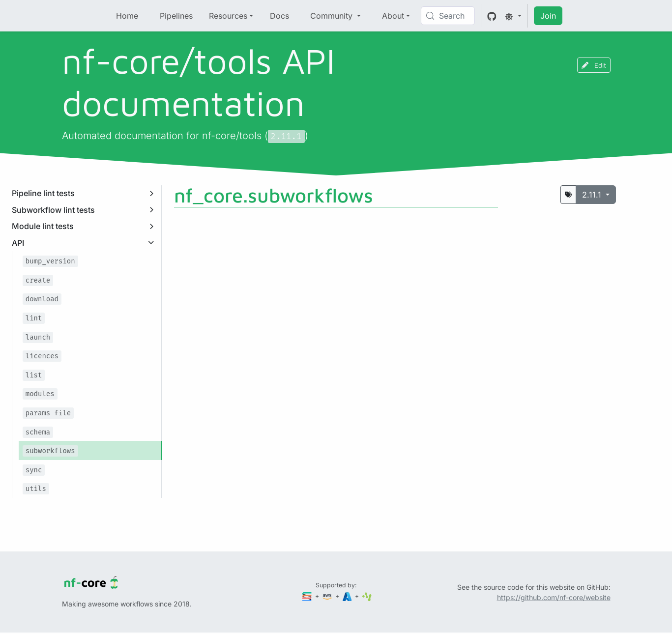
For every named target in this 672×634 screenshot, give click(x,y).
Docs (279, 16)
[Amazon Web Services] (328, 596)
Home (127, 16)
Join (548, 16)
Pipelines (176, 16)
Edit (594, 65)
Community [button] (333, 16)
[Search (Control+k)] (448, 16)
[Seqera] (308, 596)
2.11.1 (593, 195)
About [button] (393, 16)
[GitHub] (492, 16)
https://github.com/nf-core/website (554, 597)
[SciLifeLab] (367, 596)
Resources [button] (228, 16)
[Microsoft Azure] (348, 596)
